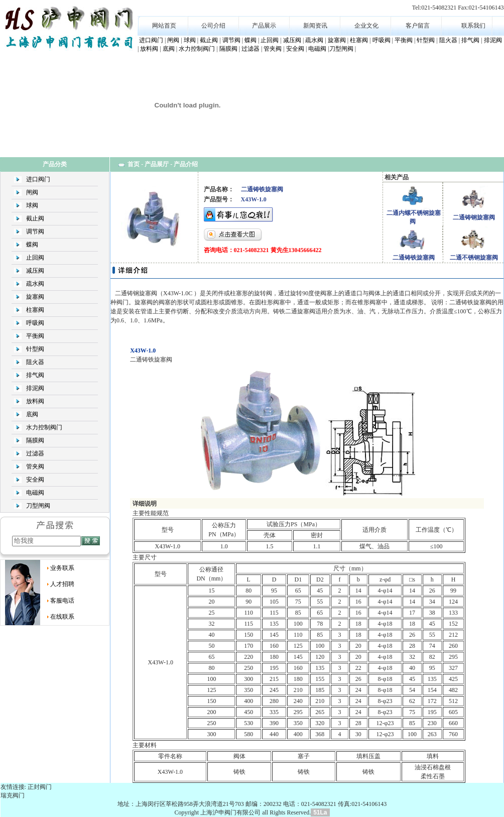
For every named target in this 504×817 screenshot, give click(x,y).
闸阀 (173, 40)
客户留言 (418, 26)
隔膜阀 (228, 49)
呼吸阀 (382, 40)
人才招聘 (62, 584)
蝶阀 (250, 40)
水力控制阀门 (197, 49)
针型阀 (426, 40)
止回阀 (270, 40)
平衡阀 (404, 40)
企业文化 (366, 26)
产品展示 (264, 26)
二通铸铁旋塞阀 (414, 258)
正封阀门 (40, 787)
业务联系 (62, 568)
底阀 (169, 49)
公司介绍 (213, 26)
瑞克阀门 (13, 795)
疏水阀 (314, 40)
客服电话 (62, 601)
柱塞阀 (359, 40)
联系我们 (473, 26)
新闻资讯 (315, 26)
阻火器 (448, 40)
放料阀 (149, 49)
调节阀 (231, 40)
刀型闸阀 (341, 49)
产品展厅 (157, 164)
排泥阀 (493, 40)
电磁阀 (317, 49)
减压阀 (292, 40)
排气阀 (470, 40)
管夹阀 (273, 49)
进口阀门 (151, 40)
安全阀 (295, 49)
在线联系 (62, 617)
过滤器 (250, 49)
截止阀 (209, 40)
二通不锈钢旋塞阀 (474, 258)
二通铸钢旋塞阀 (474, 217)
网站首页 (164, 26)
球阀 (190, 40)
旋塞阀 (337, 40)
